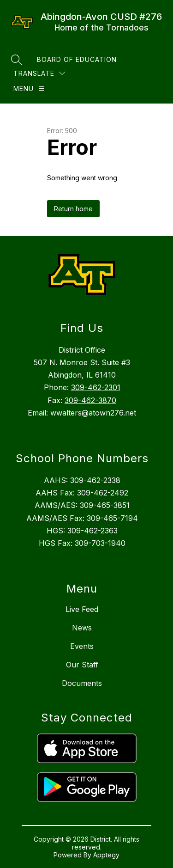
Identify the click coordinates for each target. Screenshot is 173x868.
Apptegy (106, 855)
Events (82, 646)
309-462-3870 (90, 400)
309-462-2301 (96, 387)
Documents (82, 683)
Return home (73, 209)
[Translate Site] (39, 73)
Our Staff (82, 665)
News (82, 628)
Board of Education (77, 59)
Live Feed (82, 609)
